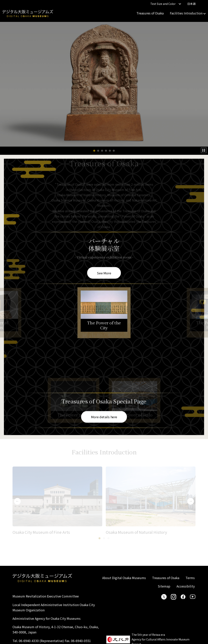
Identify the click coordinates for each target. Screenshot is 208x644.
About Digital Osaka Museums (124, 578)
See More (104, 273)
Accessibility (186, 586)
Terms (190, 578)
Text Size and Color (166, 4)
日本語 (191, 4)
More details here (104, 416)
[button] (94, 151)
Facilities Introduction (188, 13)
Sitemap (164, 586)
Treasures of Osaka (150, 13)
